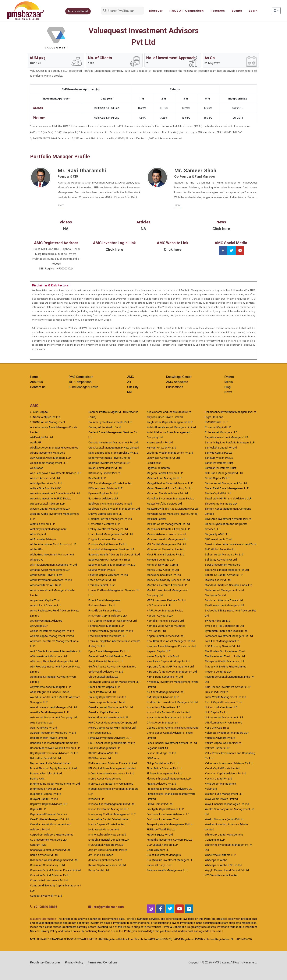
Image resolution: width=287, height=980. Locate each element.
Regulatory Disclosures (45, 962)
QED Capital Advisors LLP (162, 845)
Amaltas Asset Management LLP (50, 570)
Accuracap (37, 468)
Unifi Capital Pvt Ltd (217, 712)
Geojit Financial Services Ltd (105, 661)
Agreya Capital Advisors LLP (47, 504)
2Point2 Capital (39, 412)
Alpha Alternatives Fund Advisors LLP (53, 544)
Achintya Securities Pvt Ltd (46, 483)
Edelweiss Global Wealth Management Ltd (114, 509)
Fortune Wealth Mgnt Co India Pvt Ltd (111, 631)
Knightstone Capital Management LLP (170, 422)
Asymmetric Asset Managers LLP (50, 687)
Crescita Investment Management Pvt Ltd (113, 442)
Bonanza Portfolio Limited (46, 773)
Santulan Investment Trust (221, 468)
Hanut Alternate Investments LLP (108, 717)
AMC (131, 377)
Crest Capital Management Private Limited (114, 448)
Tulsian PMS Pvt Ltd (217, 692)
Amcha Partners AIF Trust (45, 585)
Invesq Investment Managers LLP (108, 809)
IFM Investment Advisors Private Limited (113, 763)
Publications (175, 387)
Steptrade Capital (215, 595)
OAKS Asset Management (162, 723)
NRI (130, 392)
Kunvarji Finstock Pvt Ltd (161, 448)
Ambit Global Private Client (46, 575)
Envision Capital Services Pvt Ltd (108, 544)
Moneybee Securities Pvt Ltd (164, 575)
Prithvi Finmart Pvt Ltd (160, 804)
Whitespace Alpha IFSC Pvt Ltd (224, 865)
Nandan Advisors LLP (160, 616)
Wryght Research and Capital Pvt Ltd (227, 870)
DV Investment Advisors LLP (105, 488)
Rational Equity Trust (159, 865)
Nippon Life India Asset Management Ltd (172, 672)
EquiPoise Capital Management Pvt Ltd (112, 565)
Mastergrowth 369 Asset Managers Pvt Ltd (173, 509)
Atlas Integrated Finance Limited (50, 692)
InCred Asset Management (105, 779)
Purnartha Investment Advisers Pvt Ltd (170, 840)
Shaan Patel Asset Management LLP (227, 488)
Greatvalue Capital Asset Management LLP (114, 682)
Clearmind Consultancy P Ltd (47, 865)
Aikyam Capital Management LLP (50, 509)
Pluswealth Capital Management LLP (169, 779)
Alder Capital (38, 534)
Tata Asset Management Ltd (222, 641)
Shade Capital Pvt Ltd (218, 493)
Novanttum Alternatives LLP (163, 707)
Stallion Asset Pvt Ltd (218, 580)
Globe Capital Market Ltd (103, 677)
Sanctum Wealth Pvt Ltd (219, 458)
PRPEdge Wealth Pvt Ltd (161, 829)
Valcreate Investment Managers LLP (227, 733)
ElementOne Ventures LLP (104, 524)
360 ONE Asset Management (48, 422)
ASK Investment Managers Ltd (48, 656)
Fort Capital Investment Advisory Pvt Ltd (113, 621)
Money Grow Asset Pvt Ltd (163, 570)
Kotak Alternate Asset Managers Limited (171, 427)
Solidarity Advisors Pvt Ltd (221, 560)
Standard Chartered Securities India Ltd (229, 585)
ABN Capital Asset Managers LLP (50, 458)
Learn (253, 11)
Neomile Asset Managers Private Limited (171, 646)
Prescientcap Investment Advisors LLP (170, 789)
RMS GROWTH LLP (216, 422)
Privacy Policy (74, 962)
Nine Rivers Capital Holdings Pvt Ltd (168, 661)
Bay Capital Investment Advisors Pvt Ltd (54, 753)
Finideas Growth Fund (102, 605)
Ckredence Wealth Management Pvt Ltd (54, 860)
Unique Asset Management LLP (224, 717)
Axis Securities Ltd (41, 723)
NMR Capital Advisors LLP (163, 697)
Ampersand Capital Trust (45, 600)
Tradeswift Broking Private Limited (226, 667)
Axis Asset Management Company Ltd (54, 717)
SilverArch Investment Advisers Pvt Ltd (228, 519)
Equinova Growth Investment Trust (109, 560)
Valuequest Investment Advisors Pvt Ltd (229, 763)
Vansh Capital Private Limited (223, 768)
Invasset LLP (96, 799)
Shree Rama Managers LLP (221, 504)
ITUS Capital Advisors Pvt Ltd (106, 845)
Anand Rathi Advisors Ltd (46, 605)
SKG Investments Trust (219, 539)
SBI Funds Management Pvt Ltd (224, 473)
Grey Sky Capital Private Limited (107, 697)
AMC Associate (177, 382)
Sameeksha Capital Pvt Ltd (221, 448)
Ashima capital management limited (52, 636)
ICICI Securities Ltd (100, 758)
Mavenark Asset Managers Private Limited (172, 514)
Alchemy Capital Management (48, 529)
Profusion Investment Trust (163, 819)
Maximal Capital (156, 519)
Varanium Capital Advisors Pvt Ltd (226, 773)
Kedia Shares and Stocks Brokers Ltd (169, 412)
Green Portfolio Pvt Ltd (102, 692)
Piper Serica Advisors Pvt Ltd (164, 768)
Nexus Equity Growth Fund (163, 656)
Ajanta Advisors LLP (42, 524)
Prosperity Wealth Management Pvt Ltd (170, 824)
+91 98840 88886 (45, 907)
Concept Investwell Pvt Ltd (46, 896)
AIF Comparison (80, 382)
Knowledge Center (179, 377)
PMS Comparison (81, 377)
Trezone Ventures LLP (218, 672)
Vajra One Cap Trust (217, 728)
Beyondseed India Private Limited (50, 763)
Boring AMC (37, 779)
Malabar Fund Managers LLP (164, 478)
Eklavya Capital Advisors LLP (106, 514)
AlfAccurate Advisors (43, 539)
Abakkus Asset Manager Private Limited (54, 448)
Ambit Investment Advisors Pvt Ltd (51, 580)
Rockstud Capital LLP (218, 427)
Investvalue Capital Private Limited (109, 819)
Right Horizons (214, 417)
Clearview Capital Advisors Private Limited (56, 870)
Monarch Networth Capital (163, 565)
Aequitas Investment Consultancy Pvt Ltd (55, 493)
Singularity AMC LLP (217, 534)
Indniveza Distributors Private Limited (111, 784)
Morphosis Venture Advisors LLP (167, 585)
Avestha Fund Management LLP (49, 712)
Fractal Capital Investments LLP (107, 636)
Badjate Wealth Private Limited (48, 738)
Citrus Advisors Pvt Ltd (44, 855)
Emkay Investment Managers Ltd (108, 529)
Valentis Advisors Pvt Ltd (220, 738)
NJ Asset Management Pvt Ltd (165, 692)
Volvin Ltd (211, 789)
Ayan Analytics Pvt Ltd (44, 728)
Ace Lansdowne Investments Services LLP (56, 473)
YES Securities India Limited (222, 875)
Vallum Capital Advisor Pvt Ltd (223, 743)
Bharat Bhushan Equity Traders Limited (54, 768)
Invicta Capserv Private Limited (107, 824)
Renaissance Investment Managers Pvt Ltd (231, 412)
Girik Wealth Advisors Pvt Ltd (106, 672)
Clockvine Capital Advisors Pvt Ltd (51, 875)
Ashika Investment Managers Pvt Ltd (52, 631)
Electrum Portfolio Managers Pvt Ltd (110, 519)
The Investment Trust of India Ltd (225, 656)
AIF (130, 382)
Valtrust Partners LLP (217, 748)
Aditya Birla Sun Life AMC (45, 488)
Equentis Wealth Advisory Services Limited (114, 554)
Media (229, 382)
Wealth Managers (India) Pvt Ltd (224, 819)
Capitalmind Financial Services (49, 814)
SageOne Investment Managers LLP (226, 437)
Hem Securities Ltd (100, 733)
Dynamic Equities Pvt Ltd (103, 493)
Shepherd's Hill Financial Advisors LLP (228, 498)
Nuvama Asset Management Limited (169, 717)
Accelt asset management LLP (49, 463)
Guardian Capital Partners (104, 712)
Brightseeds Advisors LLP (46, 789)
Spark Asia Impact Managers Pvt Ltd (227, 570)
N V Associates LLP (159, 605)
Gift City (133, 387)
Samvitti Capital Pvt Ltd (219, 453)
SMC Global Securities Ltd (221, 549)
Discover (156, 11)
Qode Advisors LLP (158, 850)
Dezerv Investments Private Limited (109, 458)
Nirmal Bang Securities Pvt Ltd (165, 677)
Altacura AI (37, 560)
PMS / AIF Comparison (187, 11)
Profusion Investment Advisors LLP (168, 814)
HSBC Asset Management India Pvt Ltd (112, 743)
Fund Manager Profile (84, 387)
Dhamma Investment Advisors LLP (109, 463)
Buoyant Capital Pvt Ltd (44, 799)
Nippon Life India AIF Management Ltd (170, 667)
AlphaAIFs (36, 549)
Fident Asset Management (104, 600)
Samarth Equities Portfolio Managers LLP (230, 442)
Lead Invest (154, 463)
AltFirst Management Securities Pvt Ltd (54, 565)
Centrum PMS (38, 845)
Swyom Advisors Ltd (218, 621)
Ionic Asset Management (104, 829)
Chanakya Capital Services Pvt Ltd (50, 850)
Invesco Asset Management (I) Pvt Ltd (111, 804)
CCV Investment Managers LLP (49, 840)
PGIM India (153, 758)
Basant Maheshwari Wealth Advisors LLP (55, 748)
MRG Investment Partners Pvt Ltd (166, 600)
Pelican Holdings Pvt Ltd (161, 753)
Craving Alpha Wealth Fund (105, 427)
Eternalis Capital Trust (102, 585)
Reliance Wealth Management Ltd (167, 870)
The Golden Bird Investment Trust (225, 651)
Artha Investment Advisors (46, 621)
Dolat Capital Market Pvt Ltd (105, 468)
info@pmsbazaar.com (108, 907)
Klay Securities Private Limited (165, 417)
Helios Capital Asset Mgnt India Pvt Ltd (112, 728)
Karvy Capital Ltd (99, 870)
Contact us (38, 387)
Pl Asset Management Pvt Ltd (164, 773)
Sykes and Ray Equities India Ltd (224, 626)
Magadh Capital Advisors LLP (165, 473)
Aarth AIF (36, 442)
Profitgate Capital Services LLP (165, 809)
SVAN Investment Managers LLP (224, 605)
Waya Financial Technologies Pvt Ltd (227, 804)
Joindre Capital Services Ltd (105, 860)
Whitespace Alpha (216, 860)
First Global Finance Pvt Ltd (105, 611)
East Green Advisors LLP (103, 498)
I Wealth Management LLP (104, 748)
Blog (228, 387)
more (61, 205)
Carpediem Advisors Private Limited (52, 835)
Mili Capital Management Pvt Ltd (166, 544)
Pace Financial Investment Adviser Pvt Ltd (172, 743)
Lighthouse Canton (158, 468)
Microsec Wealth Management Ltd (168, 539)
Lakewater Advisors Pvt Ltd (163, 458)
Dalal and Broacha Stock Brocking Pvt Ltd (113, 453)
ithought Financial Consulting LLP (109, 840)
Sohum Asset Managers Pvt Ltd (224, 554)
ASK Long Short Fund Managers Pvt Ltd (54, 661)
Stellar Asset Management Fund (224, 590)
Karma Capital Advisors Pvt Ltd (107, 865)
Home (34, 377)
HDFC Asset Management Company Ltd (113, 723)
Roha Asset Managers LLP (221, 432)
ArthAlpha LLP (39, 626)
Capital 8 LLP (38, 809)
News (228, 392)
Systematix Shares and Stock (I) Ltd (226, 631)
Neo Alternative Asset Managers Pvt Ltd (171, 641)
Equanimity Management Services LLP (111, 549)
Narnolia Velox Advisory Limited (166, 626)
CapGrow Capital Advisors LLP (49, 804)
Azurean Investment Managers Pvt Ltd (53, 733)
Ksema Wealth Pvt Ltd (160, 442)
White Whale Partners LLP (220, 855)
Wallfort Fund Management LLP (224, 794)
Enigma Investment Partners (105, 539)
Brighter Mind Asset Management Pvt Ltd (55, 784)
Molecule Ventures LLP (161, 560)
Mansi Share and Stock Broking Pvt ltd (169, 488)
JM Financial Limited (101, 855)
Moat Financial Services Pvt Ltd (165, 554)
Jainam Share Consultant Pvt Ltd (108, 850)
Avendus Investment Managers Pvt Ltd (53, 707)
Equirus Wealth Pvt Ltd (102, 570)
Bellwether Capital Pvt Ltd (45, 758)
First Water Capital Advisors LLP (108, 616)
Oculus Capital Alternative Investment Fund (173, 728)
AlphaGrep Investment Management (52, 554)
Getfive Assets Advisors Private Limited (112, 667)
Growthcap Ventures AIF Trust (107, 702)
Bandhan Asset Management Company (54, 743)
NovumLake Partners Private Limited (168, 712)
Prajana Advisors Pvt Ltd (161, 784)
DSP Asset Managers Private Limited (110, 483)
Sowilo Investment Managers (223, 565)
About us (36, 382)
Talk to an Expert (78, 11)
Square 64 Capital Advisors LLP (224, 575)
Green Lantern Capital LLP (104, 687)
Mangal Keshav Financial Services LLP (170, 483)
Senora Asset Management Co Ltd (226, 483)
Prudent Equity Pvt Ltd (160, 835)
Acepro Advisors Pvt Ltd (45, 478)
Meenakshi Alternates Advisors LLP (168, 529)
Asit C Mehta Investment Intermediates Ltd (56, 651)
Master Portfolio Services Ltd (164, 504)
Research (218, 11)
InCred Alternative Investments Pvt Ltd (111, 773)
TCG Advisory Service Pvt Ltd (222, 646)
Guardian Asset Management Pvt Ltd (111, 707)
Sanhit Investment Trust (219, 463)
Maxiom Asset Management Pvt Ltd (168, 524)
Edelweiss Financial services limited (110, 504)
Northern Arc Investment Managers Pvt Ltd (172, 702)
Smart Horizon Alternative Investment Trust (231, 544)
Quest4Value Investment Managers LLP (170, 860)
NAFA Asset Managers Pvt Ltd (165, 611)
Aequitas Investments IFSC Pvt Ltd (51, 498)
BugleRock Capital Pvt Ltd (46, 794)
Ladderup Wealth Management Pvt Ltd (170, 453)
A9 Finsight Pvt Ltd (41, 437)
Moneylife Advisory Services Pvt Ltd (168, 580)
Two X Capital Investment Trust (224, 702)
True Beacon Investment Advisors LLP (228, 687)
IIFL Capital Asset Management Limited (112, 768)
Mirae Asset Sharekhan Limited (165, 549)
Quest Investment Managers (164, 855)
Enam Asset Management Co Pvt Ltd (111, 534)
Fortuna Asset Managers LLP (106, 626)
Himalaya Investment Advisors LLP (109, 738)
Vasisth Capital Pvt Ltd (219, 779)
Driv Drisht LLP (97, 478)
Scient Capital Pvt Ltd (218, 478)
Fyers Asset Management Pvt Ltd (108, 651)
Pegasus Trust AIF (158, 748)
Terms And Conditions (103, 962)
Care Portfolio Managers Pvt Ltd (49, 819)
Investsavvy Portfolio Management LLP (112, 814)
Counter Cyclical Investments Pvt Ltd (110, 422)
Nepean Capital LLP (159, 651)
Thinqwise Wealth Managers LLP (225, 661)
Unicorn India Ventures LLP (221, 707)
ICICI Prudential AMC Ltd (103, 753)
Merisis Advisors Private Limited (166, 534)
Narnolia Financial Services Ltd (165, 621)
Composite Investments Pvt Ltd (49, 880)
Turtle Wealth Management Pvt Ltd (226, 697)
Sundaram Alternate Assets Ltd (224, 600)
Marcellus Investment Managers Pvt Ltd (171, 498)
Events (237, 11)
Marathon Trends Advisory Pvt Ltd (167, 493)
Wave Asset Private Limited (221, 799)
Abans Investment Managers (48, 453)
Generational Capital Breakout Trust (110, 656)
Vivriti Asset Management (221, 784)
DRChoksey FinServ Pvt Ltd (104, 473)
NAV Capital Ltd (156, 631)
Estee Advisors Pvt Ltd (102, 580)
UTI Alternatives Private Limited (224, 723)
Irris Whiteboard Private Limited (107, 835)
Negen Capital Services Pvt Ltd (165, 636)
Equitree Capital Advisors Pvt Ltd (108, 575)
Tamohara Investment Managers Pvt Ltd (229, 636)
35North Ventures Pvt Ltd (45, 417)
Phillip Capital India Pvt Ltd (163, 763)
